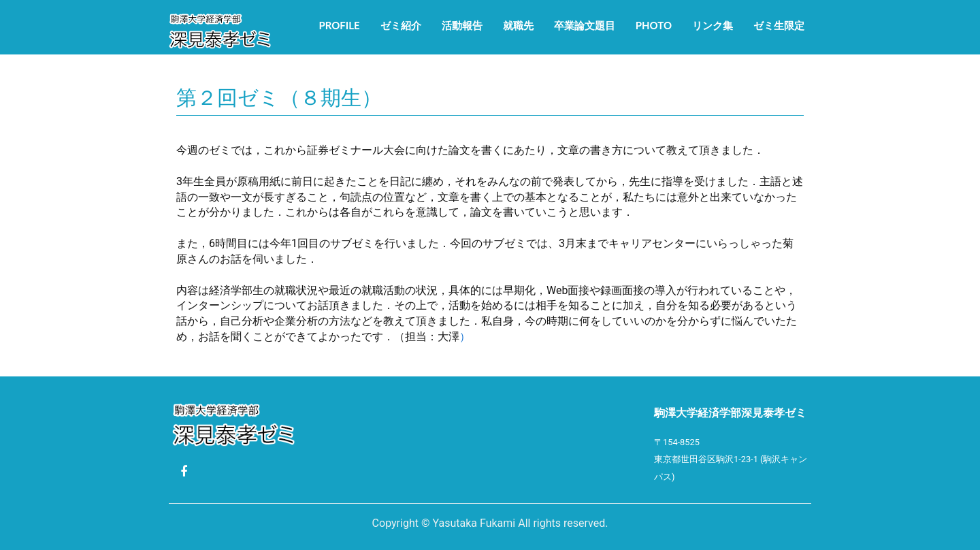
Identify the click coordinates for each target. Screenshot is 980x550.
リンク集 (713, 25)
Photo (654, 25)
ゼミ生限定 (779, 25)
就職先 (518, 25)
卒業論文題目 (585, 25)
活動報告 (462, 25)
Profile (339, 25)
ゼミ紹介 (401, 25)
